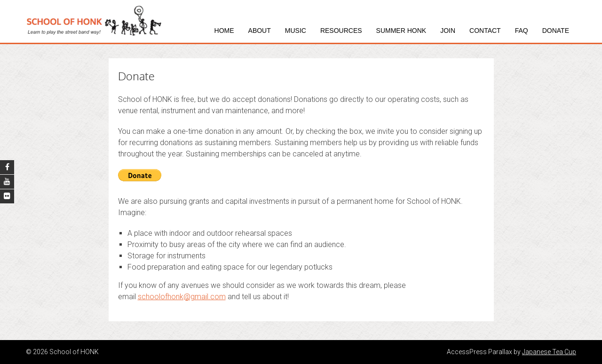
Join (448, 31)
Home (224, 31)
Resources (341, 31)
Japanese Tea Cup (549, 352)
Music (296, 31)
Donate (556, 31)
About (260, 31)
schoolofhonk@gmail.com (182, 297)
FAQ (522, 31)
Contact (485, 31)
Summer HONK (401, 31)
